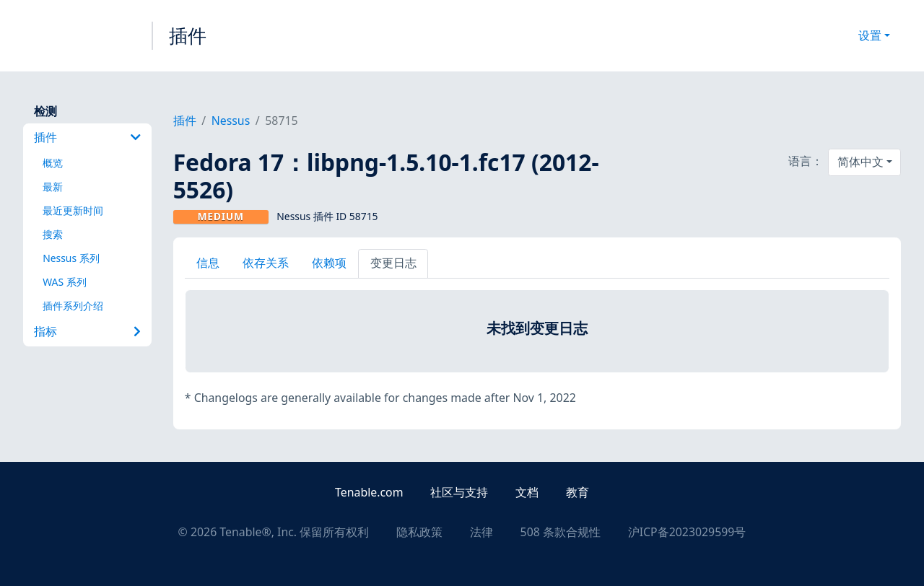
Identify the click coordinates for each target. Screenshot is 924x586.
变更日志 (393, 263)
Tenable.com (369, 492)
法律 (481, 532)
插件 (188, 35)
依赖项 (329, 263)
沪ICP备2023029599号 (687, 532)
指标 (87, 331)
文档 (527, 492)
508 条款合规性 (561, 532)
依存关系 (266, 263)
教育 (577, 492)
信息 (208, 263)
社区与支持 (459, 492)
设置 (870, 35)
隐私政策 (419, 532)
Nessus (231, 121)
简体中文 (860, 162)
